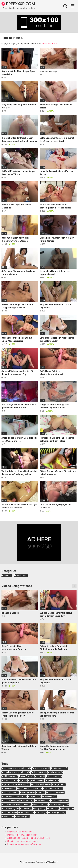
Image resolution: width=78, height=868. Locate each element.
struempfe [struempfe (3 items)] (68, 809)
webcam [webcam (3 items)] (9, 817)
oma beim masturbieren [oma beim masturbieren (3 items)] (15, 796)
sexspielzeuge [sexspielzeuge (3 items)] (11, 809)
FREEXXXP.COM (18, 4)
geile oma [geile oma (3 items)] (53, 780)
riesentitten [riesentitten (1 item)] (44, 801)
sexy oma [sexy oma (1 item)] (41, 809)
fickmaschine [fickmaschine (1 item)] (11, 780)
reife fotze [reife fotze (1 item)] (29, 801)
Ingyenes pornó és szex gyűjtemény (24, 844)
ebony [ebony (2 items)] (41, 776)
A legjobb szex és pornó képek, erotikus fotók (28, 838)
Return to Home (50, 44)
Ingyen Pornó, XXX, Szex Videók (22, 835)
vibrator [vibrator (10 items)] (42, 813)
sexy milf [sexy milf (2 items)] (27, 809)
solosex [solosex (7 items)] (54, 809)
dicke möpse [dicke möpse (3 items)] (57, 772)
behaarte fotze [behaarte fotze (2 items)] (42, 768)
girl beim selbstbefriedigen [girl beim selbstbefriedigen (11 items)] (17, 784)
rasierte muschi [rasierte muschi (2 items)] (12, 801)
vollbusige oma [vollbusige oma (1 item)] (58, 813)
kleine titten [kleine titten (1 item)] (10, 788)
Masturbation (22, 575)
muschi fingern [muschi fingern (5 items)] (11, 792)
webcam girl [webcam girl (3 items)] (23, 817)
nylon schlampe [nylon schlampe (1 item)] (57, 792)
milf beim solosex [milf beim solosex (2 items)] (54, 788)
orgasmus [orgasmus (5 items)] (36, 796)
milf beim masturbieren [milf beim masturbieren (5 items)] (31, 788)
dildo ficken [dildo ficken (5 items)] (27, 776)
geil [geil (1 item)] (24, 780)
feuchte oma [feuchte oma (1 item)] (55, 776)
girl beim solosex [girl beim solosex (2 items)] (42, 784)
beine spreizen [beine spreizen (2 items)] (61, 768)
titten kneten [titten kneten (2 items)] (27, 813)
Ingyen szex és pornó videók (20, 832)
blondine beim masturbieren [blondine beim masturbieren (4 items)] (17, 772)
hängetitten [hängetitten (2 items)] (60, 784)
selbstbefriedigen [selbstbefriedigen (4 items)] (60, 805)
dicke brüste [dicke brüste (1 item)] (40, 772)
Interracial (8, 575)
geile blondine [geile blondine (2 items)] (37, 780)
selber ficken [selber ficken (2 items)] (41, 805)
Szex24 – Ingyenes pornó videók (22, 841)
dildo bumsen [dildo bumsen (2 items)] (11, 776)
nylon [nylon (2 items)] (42, 792)
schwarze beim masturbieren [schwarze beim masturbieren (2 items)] (17, 805)
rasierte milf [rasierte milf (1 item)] (51, 796)
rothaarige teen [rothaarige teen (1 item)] (61, 801)
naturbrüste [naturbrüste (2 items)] (28, 792)
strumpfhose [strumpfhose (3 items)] (11, 813)
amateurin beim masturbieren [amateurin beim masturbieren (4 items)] (18, 768)
